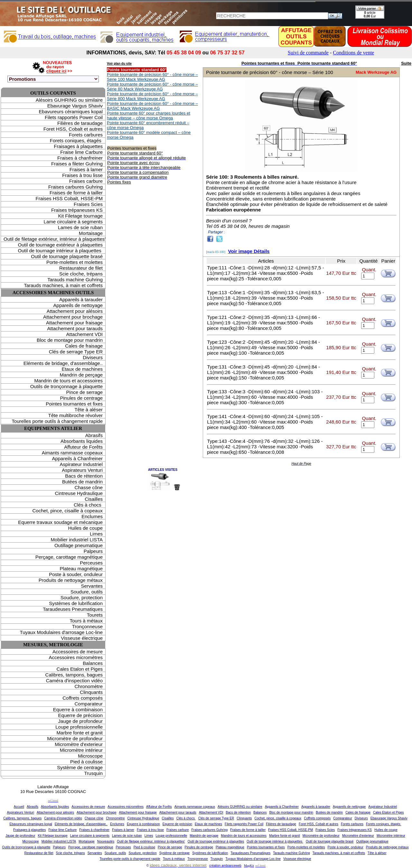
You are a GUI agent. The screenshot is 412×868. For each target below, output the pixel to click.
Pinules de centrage (81, 398)
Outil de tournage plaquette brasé (67, 256)
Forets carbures (86, 135)
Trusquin (93, 773)
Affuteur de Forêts (83, 447)
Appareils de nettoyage (78, 305)
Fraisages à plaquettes (78, 146)
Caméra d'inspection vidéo (74, 681)
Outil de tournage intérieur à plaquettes (60, 251)
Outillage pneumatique (79, 545)
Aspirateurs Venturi (82, 470)
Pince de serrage (84, 392)
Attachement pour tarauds (75, 328)
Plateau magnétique (81, 569)
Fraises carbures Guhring (75, 187)
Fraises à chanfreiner (80, 158)
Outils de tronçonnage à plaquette (66, 386)
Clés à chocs (88, 505)
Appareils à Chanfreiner (77, 458)
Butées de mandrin (82, 482)
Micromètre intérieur (81, 750)
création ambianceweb (225, 866)
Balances (93, 663)
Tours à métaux (86, 621)
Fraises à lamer (86, 169)
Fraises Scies (88, 204)
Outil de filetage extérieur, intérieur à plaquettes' (54, 239)
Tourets (95, 615)
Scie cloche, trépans (81, 274)
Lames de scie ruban (80, 227)
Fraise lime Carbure (81, 152)
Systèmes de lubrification (76, 603)
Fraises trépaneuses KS (77, 210)
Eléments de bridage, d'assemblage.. (63, 363)
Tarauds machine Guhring (75, 280)
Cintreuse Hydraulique (79, 493)
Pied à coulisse (86, 762)
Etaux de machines (82, 369)
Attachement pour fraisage (74, 323)
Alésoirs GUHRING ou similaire (69, 100)
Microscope (90, 756)
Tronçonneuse (87, 626)
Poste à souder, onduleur (76, 574)
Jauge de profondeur (80, 721)
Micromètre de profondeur (75, 738)
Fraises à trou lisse (82, 175)
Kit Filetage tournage (80, 216)
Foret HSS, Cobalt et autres (73, 129)
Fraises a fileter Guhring (77, 164)
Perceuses (91, 563)
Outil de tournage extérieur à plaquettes (60, 245)
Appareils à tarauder (81, 299)
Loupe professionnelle (79, 727)
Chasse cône (89, 487)
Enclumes (92, 516)
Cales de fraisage (84, 346)
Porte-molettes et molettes (75, 262)
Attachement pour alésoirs (75, 311)
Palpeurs (93, 551)
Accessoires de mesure (78, 652)
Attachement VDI (84, 334)
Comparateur (89, 704)
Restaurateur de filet (81, 268)
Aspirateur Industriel (81, 464)
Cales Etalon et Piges (80, 669)
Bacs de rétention (84, 476)
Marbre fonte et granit (80, 733)
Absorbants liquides (82, 441)
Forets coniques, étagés (76, 140)
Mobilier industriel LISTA (77, 540)
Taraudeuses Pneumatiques (73, 609)
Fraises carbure (86, 181)
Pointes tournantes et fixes (74, 404)
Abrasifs (94, 435)
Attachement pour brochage (73, 317)
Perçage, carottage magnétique (69, 557)
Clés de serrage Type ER (76, 352)
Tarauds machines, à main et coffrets (63, 285)
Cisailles (94, 499)
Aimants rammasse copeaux (72, 453)
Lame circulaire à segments (73, 222)
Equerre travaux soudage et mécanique (60, 522)
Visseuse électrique (82, 638)
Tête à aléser (89, 410)
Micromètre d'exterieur (79, 744)
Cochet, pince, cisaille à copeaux (68, 511)
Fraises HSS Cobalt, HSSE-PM (69, 198)
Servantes (92, 586)
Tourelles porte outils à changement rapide (57, 421)
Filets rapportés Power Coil (74, 117)
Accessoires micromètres (76, 657)
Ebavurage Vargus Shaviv (75, 106)
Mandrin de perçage (81, 375)
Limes (96, 534)
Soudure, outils (87, 592)
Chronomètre (89, 686)
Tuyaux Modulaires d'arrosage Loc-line (61, 632)
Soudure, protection (82, 597)
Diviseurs (93, 357)
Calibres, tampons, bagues (74, 675)
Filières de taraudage (80, 123)
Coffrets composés (83, 698)
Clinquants (91, 692)
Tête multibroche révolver (75, 415)
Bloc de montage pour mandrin (70, 340)
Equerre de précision (80, 715)
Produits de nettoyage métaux (71, 580)
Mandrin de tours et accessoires (68, 381)
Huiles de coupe (85, 528)
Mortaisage (91, 233)
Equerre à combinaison (78, 709)
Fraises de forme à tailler (76, 193)
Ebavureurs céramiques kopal (71, 112)
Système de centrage (80, 767)
